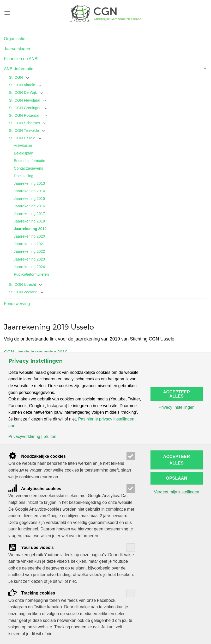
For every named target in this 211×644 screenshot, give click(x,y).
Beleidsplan (23, 153)
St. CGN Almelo (22, 85)
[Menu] (7, 13)
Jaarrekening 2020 (29, 236)
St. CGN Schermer (25, 123)
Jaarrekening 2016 (29, 206)
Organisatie (15, 39)
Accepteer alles (177, 394)
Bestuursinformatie (29, 161)
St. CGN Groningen (25, 108)
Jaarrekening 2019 (30, 229)
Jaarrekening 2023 (29, 259)
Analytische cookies (35, 489)
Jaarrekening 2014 (29, 191)
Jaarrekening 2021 (29, 244)
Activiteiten (23, 146)
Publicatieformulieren (31, 274)
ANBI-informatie (19, 69)
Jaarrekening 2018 (29, 221)
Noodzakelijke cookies (37, 456)
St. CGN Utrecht (22, 284)
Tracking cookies (32, 593)
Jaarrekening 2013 (29, 183)
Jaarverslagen (17, 49)
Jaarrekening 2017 (29, 214)
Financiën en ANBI (21, 59)
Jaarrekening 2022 (29, 251)
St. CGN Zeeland (23, 292)
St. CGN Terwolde (24, 131)
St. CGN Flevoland (25, 100)
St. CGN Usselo (22, 138)
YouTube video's (31, 547)
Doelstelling (23, 176)
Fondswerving (17, 304)
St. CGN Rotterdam (25, 115)
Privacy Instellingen (177, 407)
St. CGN (16, 77)
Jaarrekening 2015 (29, 199)
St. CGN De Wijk (23, 92)
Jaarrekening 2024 (29, 267)
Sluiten (50, 437)
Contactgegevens (28, 168)
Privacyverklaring (24, 437)
